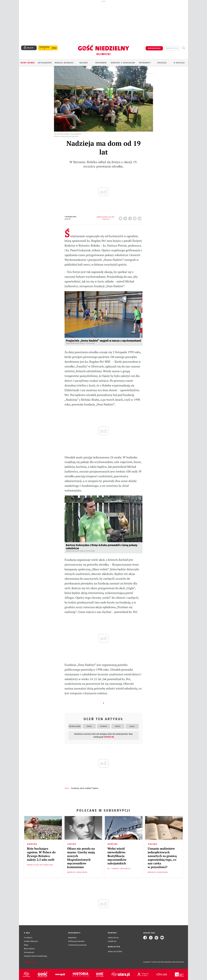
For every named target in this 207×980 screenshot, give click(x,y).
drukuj (135, 218)
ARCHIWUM (101, 63)
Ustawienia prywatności (77, 945)
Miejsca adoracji (64, 63)
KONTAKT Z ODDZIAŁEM (123, 63)
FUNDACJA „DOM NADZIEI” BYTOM (85, 788)
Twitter (131, 218)
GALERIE (84, 63)
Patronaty (145, 63)
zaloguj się (172, 48)
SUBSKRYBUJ (154, 48)
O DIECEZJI (179, 63)
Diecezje (162, 63)
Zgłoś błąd (30, 962)
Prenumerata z (44, 48)
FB (126, 218)
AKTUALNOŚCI (45, 63)
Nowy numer (28, 63)
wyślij (140, 218)
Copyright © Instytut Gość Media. (154, 962)
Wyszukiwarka (183, 48)
